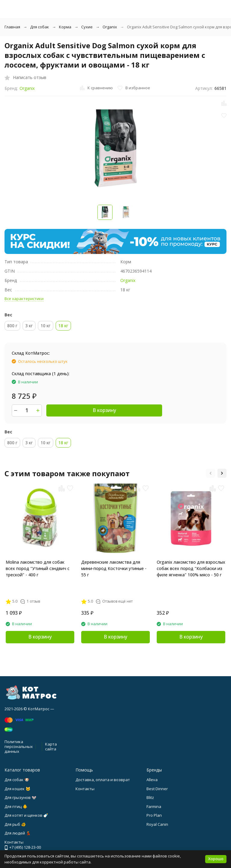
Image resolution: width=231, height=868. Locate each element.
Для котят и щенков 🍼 (26, 815)
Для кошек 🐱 (17, 789)
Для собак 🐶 (17, 780)
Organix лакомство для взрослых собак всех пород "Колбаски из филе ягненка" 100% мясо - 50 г (191, 568)
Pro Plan (154, 815)
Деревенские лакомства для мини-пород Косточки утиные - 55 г (114, 568)
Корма (65, 27)
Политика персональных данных (19, 746)
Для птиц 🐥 (16, 806)
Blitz (150, 797)
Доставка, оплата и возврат (103, 780)
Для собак (40, 27)
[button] (211, 473)
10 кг (46, 326)
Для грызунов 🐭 (20, 797)
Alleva (152, 780)
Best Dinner (157, 789)
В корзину (104, 410)
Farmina (154, 806)
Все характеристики (24, 299)
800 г (12, 326)
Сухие (87, 27)
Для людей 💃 (18, 833)
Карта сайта (51, 746)
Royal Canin (157, 824)
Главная (12, 27)
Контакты (85, 789)
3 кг (29, 326)
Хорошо (216, 859)
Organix (110, 27)
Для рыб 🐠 (15, 824)
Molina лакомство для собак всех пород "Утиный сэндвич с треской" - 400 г (38, 568)
